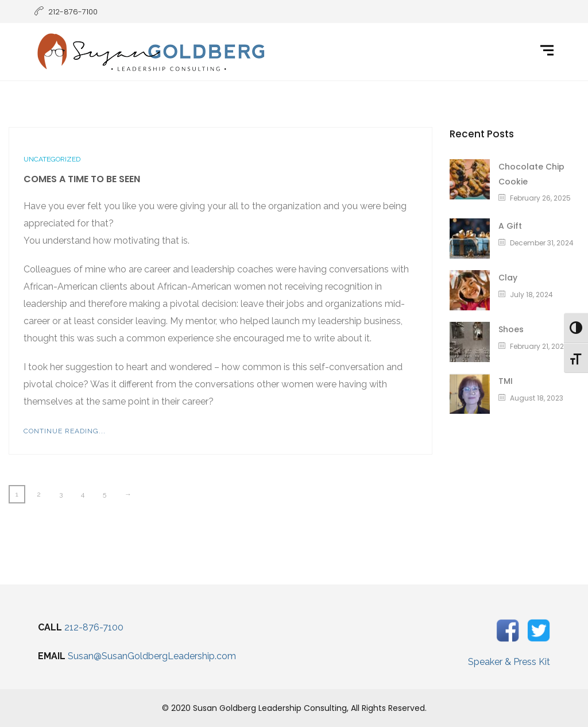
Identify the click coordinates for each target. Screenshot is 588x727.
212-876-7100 (94, 627)
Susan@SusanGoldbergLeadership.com (152, 656)
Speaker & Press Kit (509, 662)
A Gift (510, 226)
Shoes (511, 329)
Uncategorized (52, 159)
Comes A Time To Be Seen (82, 179)
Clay (508, 278)
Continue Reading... (65, 431)
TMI (506, 381)
